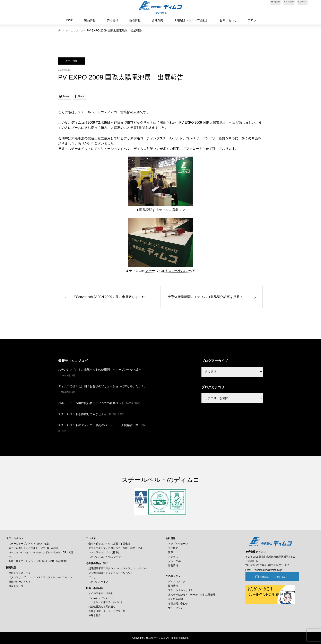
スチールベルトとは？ (180, 590)
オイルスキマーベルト (101, 593)
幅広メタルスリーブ (20, 573)
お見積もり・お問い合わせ (268, 577)
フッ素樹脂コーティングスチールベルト (111, 573)
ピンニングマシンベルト (102, 598)
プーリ (92, 577)
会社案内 (157, 20)
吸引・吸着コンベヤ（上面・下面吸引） (111, 544)
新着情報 (135, 20)
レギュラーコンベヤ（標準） (104, 552)
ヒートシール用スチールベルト (106, 602)
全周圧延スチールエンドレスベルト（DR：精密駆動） (39, 561)
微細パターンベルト (20, 582)
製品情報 (90, 20)
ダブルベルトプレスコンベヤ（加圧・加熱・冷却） (117, 548)
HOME (69, 20)
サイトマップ (175, 608)
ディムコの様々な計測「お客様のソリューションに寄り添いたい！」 (103, 386)
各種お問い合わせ (178, 604)
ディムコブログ (75, 31)
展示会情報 (71, 61)
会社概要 (173, 548)
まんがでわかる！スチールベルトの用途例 (191, 595)
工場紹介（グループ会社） (191, 20)
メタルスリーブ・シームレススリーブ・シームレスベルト (41, 577)
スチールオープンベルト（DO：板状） (30, 544)
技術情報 (112, 20)
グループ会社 (175, 561)
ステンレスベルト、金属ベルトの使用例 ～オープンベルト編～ (100, 370)
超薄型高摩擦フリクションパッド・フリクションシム (118, 568)
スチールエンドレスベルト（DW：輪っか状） (34, 548)
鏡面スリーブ (16, 586)
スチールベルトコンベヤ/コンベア (170, 271)
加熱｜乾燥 (95, 615)
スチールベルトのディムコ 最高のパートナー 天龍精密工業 (98, 425)
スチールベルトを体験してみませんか (83, 414)
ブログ (252, 20)
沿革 (171, 552)
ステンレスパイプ (98, 582)
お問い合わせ (228, 20)
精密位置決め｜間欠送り (102, 607)
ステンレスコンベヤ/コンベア (105, 557)
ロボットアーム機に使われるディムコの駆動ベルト (91, 403)
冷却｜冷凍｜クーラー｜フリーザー (108, 611)
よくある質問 (175, 599)
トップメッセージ (178, 544)
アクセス (173, 557)
